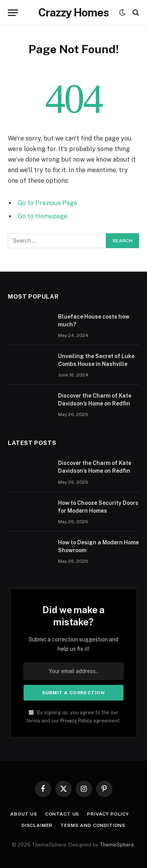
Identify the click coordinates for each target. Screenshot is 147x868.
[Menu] (13, 13)
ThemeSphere (117, 845)
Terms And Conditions (93, 825)
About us (24, 814)
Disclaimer (37, 825)
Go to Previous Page (47, 203)
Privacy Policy (76, 721)
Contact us (62, 814)
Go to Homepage (43, 216)
